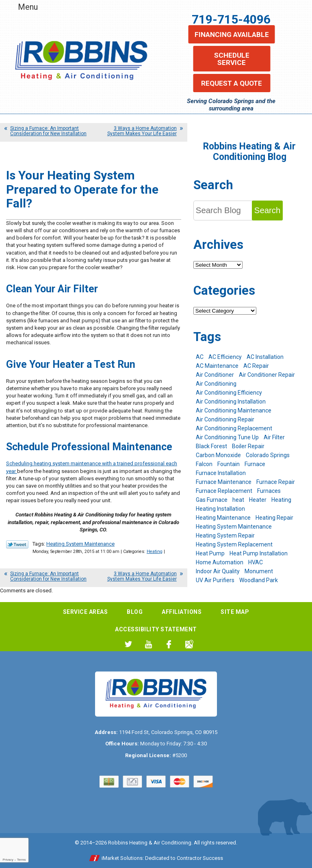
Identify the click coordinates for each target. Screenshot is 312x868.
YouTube (148, 644)
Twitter (128, 644)
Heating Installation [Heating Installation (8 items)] (220, 509)
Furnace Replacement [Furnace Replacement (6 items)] (224, 491)
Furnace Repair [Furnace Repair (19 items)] (276, 482)
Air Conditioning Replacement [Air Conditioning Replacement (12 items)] (234, 428)
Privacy (8, 860)
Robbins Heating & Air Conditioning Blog (249, 152)
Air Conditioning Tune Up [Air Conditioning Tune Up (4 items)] (227, 437)
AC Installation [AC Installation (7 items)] (265, 357)
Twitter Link (17, 544)
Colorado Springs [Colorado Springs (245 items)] (268, 455)
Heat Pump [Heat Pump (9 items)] (210, 553)
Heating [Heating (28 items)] (281, 500)
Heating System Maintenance (80, 544)
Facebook (169, 644)
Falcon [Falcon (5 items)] (204, 464)
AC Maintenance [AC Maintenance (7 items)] (217, 366)
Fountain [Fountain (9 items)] (229, 464)
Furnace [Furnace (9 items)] (255, 464)
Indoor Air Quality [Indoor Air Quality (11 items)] (218, 571)
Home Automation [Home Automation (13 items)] (220, 562)
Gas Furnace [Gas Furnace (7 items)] (212, 500)
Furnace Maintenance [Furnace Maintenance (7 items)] (224, 482)
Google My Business (189, 644)
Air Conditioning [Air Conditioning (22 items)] (216, 384)
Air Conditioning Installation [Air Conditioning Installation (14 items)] (231, 402)
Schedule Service (232, 59)
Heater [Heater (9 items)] (258, 500)
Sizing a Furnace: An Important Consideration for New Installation (48, 131)
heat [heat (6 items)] (238, 500)
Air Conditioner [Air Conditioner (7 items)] (215, 375)
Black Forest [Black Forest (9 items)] (211, 446)
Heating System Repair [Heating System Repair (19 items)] (225, 535)
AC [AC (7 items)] (200, 357)
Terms (22, 860)
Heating (155, 552)
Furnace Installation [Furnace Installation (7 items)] (221, 473)
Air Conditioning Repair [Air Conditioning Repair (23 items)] (225, 419)
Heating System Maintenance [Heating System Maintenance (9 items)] (234, 527)
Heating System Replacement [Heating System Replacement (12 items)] (234, 544)
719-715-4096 (231, 19)
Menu (28, 7)
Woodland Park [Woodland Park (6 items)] (259, 580)
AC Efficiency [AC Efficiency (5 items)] (225, 357)
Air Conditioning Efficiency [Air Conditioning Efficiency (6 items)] (229, 393)
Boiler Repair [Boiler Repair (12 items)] (248, 446)
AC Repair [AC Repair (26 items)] (256, 366)
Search (268, 210)
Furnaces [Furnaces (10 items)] (269, 491)
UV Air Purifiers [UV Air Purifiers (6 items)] (215, 580)
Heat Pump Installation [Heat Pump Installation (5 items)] (259, 553)
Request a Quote (232, 83)
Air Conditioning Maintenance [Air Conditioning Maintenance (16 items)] (234, 410)
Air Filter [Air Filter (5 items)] (274, 437)
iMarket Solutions (122, 858)
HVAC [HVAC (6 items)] (256, 562)
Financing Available (232, 35)
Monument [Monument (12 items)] (259, 571)
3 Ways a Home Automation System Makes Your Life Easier (142, 131)
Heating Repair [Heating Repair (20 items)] (274, 518)
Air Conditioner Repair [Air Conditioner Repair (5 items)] (267, 375)
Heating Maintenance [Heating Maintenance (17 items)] (223, 518)
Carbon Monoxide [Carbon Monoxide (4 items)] (218, 455)
